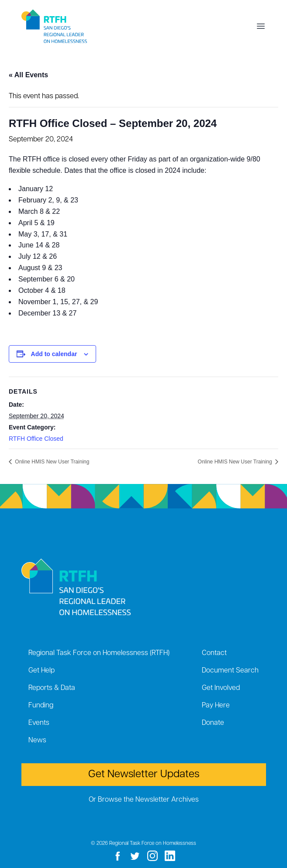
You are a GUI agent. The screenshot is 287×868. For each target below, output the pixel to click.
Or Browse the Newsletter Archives (144, 800)
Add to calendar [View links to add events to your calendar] (54, 354)
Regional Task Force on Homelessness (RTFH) (99, 653)
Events (39, 723)
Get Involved (221, 688)
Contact (214, 653)
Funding (41, 706)
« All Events (28, 75)
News (37, 741)
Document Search (230, 671)
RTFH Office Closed (36, 439)
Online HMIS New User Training (51, 462)
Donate (213, 723)
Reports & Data (52, 688)
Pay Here (216, 706)
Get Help (41, 671)
